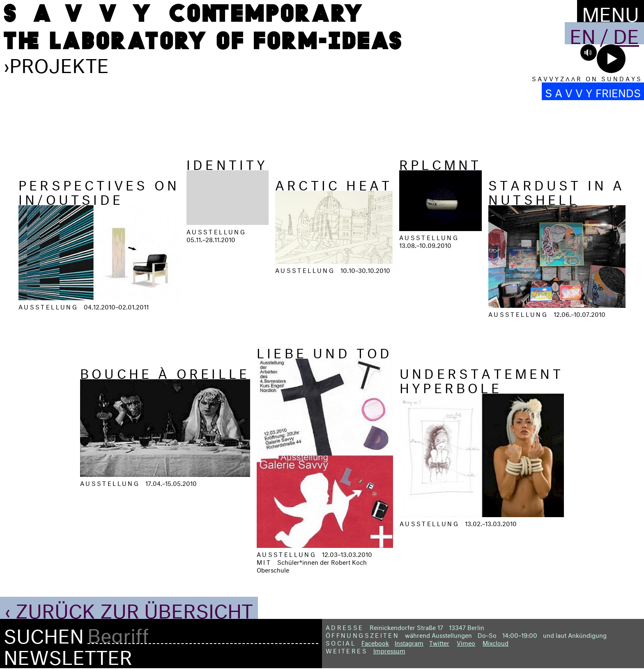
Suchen (44, 633)
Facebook (375, 642)
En (583, 33)
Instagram (409, 642)
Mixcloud (496, 642)
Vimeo (466, 642)
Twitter (439, 642)
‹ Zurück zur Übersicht (129, 608)
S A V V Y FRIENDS (593, 91)
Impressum (389, 650)
